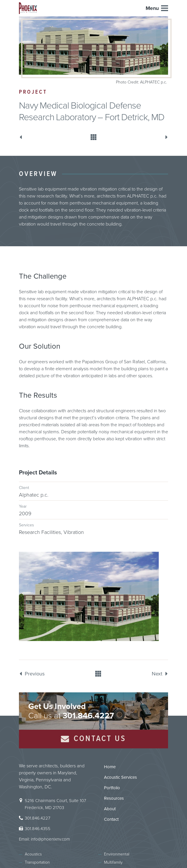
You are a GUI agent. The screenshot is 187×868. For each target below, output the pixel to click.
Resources (114, 798)
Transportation (37, 862)
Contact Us (93, 739)
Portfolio (112, 788)
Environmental (117, 854)
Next (165, 137)
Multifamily (113, 862)
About (110, 809)
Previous (22, 137)
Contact (111, 819)
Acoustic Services (120, 777)
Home (110, 767)
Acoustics (33, 854)
